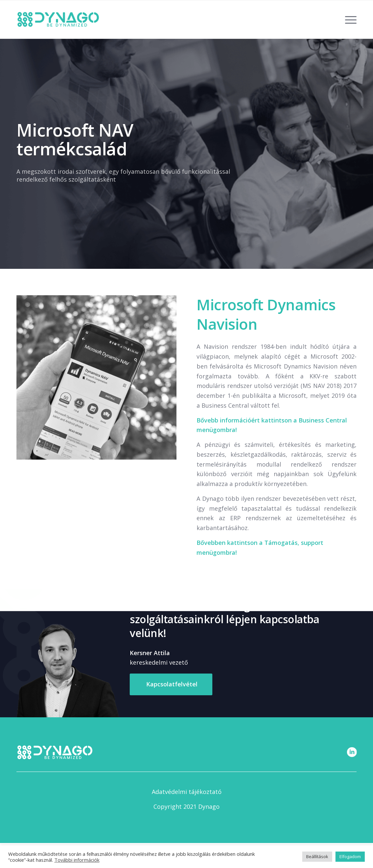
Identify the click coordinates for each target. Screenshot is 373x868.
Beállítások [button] (317, 856)
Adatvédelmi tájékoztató (187, 792)
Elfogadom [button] (350, 856)
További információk (77, 860)
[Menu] (349, 19)
